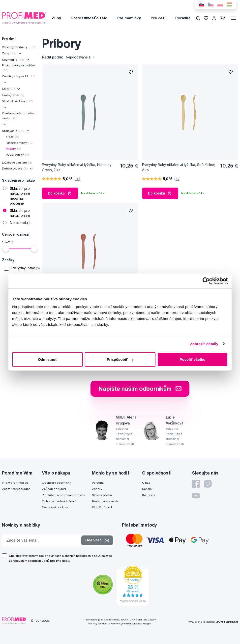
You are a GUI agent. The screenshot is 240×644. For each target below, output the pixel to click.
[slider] (6, 249)
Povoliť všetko (193, 359)
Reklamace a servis (105, 501)
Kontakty (149, 495)
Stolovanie (13, 131)
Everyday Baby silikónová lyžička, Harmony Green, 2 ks (77, 167)
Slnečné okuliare (18, 101)
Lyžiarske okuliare (17, 162)
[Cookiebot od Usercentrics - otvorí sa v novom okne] (206, 281)
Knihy (8, 89)
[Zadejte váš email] (43, 540)
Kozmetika (13, 60)
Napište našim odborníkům (140, 389)
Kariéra (147, 489)
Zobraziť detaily (204, 344)
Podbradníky (17, 154)
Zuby (56, 18)
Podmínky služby (120, 624)
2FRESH (232, 622)
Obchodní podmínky (56, 483)
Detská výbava (15, 168)
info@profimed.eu (15, 483)
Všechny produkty (19, 47)
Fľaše (12, 137)
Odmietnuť (47, 359)
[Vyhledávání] (198, 18)
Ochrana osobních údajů (59, 501)
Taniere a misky (20, 143)
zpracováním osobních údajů (29, 561)
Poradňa (183, 18)
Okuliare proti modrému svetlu (19, 116)
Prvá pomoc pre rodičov (19, 68)
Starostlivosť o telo (89, 18)
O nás (146, 483)
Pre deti (158, 18)
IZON (219, 622)
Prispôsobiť (120, 359)
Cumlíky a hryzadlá (19, 76)
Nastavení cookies (55, 507)
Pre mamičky (129, 18)
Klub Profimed (102, 507)
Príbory (13, 149)
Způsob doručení (54, 489)
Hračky (10, 95)
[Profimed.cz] (24, 18)
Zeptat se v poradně (16, 489)
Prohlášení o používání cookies (63, 495)
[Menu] (234, 18)
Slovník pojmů (102, 495)
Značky (97, 489)
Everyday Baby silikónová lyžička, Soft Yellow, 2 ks (179, 167)
